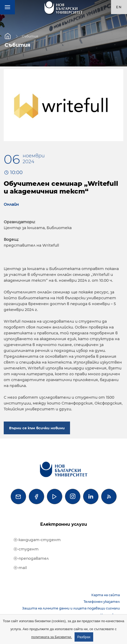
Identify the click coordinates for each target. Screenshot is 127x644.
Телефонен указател (102, 602)
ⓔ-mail (20, 568)
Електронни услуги (64, 524)
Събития (30, 36)
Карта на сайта (106, 595)
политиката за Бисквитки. (52, 637)
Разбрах (84, 637)
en (119, 7)
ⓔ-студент (26, 549)
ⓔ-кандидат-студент (37, 540)
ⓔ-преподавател (31, 558)
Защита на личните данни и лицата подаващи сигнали (71, 608)
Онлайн (11, 204)
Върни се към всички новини (37, 428)
